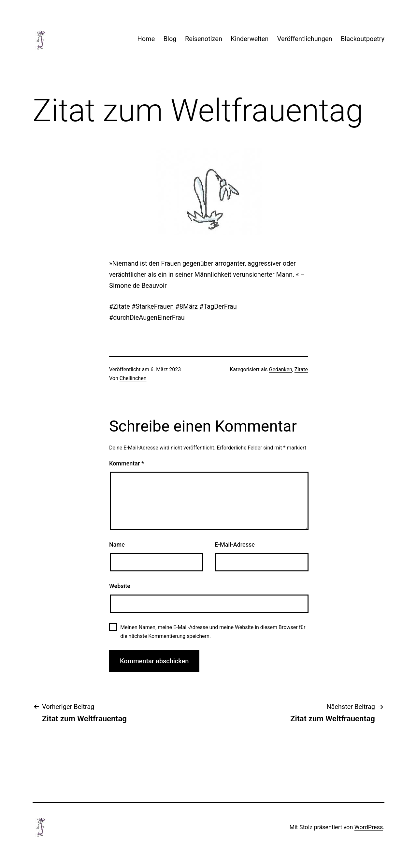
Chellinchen (133, 378)
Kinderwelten (250, 39)
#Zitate (120, 306)
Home (146, 39)
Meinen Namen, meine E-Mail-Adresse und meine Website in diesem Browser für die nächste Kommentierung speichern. (213, 632)
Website (120, 586)
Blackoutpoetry (363, 39)
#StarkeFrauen (153, 306)
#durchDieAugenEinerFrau (147, 317)
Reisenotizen (204, 39)
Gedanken (281, 369)
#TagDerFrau (218, 306)
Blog (170, 39)
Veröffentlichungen (305, 39)
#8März (187, 306)
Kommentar (127, 463)
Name (117, 544)
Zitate (301, 369)
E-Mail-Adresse (235, 544)
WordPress (369, 827)
